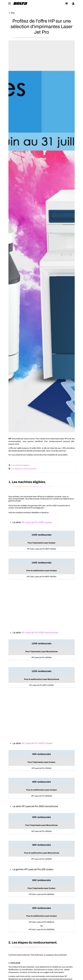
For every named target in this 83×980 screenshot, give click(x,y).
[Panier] (66, 3)
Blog (11, 13)
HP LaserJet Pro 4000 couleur (37, 522)
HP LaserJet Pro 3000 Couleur (37, 743)
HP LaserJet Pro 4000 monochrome (40, 633)
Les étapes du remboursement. (24, 469)
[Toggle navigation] (9, 3)
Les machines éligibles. (21, 465)
